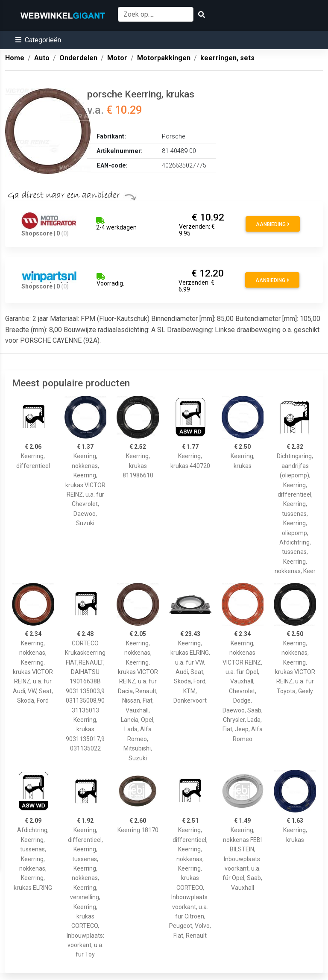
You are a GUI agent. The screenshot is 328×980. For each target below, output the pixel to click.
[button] (38, 40)
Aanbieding (273, 224)
